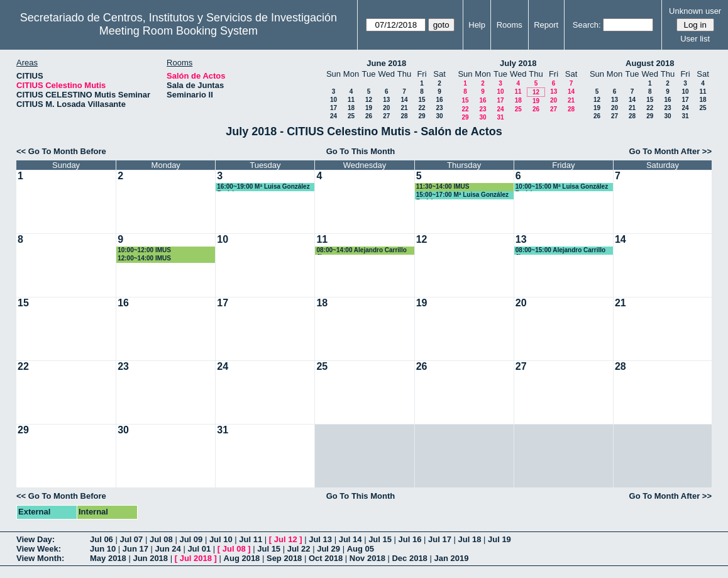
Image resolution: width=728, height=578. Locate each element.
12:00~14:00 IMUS (144, 258)
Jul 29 (328, 549)
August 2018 (650, 63)
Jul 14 (350, 539)
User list (695, 39)
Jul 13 (320, 539)
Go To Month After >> (670, 151)
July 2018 (518, 63)
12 (369, 100)
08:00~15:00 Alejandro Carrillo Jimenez (560, 251)
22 (422, 108)
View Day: (36, 539)
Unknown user (695, 11)
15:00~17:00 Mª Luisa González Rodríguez (462, 195)
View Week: (39, 549)
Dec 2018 (409, 558)
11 (351, 100)
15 (422, 100)
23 (439, 108)
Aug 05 (361, 549)
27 (386, 116)
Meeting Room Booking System (179, 31)
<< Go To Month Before (61, 151)
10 (334, 100)
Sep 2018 (284, 558)
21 (404, 108)
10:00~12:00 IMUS (144, 250)
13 (386, 100)
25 (351, 116)
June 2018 (386, 63)
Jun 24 (168, 549)
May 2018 (108, 558)
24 (334, 116)
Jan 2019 (451, 558)
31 (500, 117)
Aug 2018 (242, 558)
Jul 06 (102, 539)
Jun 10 (103, 549)
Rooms (510, 25)
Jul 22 (299, 549)
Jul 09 (191, 539)
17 (334, 108)
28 (404, 116)
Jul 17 (440, 539)
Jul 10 (221, 539)
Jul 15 (380, 539)
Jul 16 (410, 539)
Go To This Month (361, 151)
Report (546, 25)
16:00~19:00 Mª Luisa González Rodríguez (263, 187)
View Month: (40, 558)
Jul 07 (131, 539)
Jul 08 (161, 539)
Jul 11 (251, 539)
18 (351, 108)
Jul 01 (199, 549)
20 (386, 108)
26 (369, 116)
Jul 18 (470, 539)
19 (369, 108)
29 (422, 116)
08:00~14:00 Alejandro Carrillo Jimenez (361, 251)
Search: (587, 25)
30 (439, 116)
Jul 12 (286, 539)
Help (477, 25)
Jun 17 (135, 549)
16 (439, 100)
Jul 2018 (196, 558)
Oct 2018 (326, 558)
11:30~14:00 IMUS (443, 186)
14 (404, 100)
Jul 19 (499, 539)
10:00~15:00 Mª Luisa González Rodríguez (562, 187)
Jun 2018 (150, 558)
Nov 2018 (367, 558)
